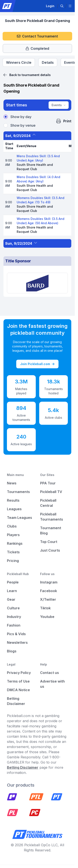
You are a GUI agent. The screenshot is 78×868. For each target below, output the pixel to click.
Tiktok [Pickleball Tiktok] (45, 608)
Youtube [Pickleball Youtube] (47, 617)
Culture (13, 608)
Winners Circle (19, 62)
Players (13, 535)
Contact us (50, 673)
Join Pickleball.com (37, 364)
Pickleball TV (51, 492)
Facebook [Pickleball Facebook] (49, 591)
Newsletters (17, 642)
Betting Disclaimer (23, 767)
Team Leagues (19, 518)
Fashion (14, 625)
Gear (11, 599)
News (12, 483)
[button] (62, 6)
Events (59, 105)
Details (48, 62)
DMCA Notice (18, 690)
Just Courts (50, 550)
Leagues (14, 509)
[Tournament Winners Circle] (19, 62)
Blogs (12, 651)
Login (50, 6)
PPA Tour (48, 483)
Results (13, 500)
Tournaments (18, 492)
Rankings (15, 543)
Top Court (49, 542)
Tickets (13, 552)
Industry (14, 617)
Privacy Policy (19, 673)
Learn (12, 591)
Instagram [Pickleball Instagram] (49, 582)
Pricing (13, 561)
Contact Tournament (37, 36)
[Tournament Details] (48, 62)
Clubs (12, 526)
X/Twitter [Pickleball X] (48, 599)
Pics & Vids (16, 634)
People (13, 582)
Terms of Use (18, 681)
